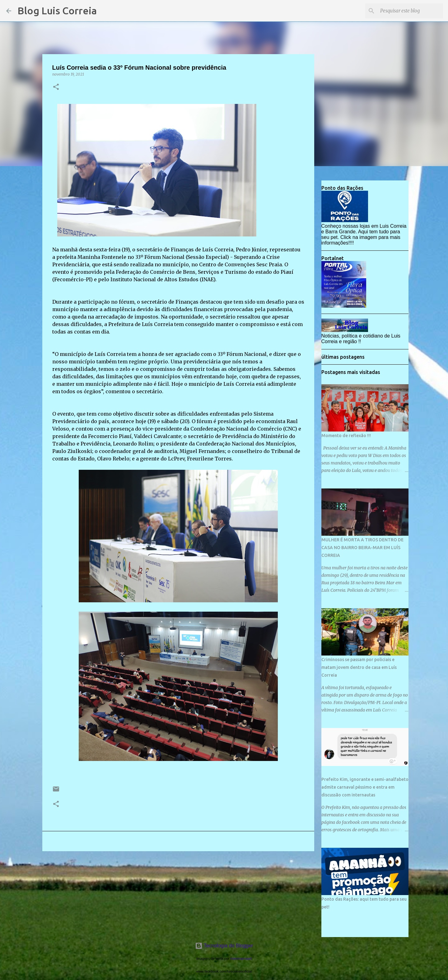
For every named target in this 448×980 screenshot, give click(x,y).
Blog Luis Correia (57, 11)
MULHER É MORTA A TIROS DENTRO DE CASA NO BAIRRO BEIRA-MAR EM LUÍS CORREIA (362, 548)
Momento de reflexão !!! (346, 436)
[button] (56, 87)
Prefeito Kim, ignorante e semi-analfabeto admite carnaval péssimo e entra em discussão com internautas (365, 787)
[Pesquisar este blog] (410, 11)
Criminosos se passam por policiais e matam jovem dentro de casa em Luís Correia (359, 667)
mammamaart (241, 959)
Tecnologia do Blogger (224, 946)
